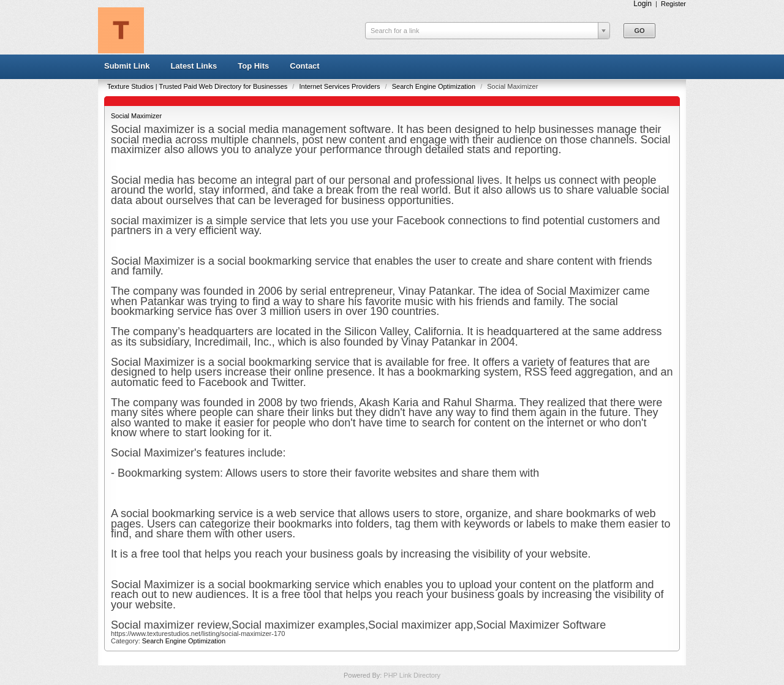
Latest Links (194, 66)
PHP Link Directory (412, 675)
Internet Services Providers (340, 86)
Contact (304, 66)
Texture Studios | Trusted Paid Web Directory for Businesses (198, 86)
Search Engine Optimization (435, 86)
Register (673, 4)
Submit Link (127, 66)
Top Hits (253, 66)
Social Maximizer (136, 116)
